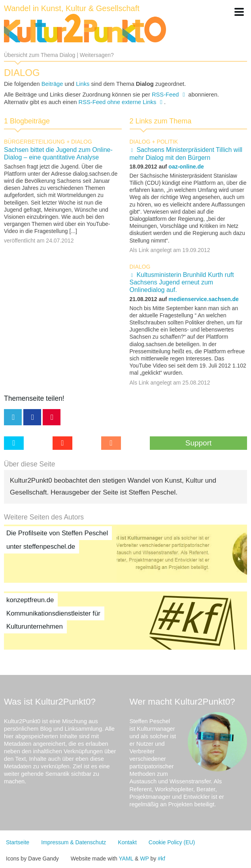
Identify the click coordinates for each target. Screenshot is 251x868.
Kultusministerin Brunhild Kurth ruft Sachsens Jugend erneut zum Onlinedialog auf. (182, 282)
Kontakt (127, 842)
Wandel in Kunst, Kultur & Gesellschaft (72, 8)
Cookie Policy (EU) (172, 842)
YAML (126, 859)
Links (83, 84)
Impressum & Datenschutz (74, 842)
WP (144, 859)
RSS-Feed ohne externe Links (118, 102)
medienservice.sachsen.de (203, 299)
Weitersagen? (97, 55)
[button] (239, 12)
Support (199, 443)
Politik (167, 142)
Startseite (18, 842)
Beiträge (52, 84)
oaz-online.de (186, 167)
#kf (161, 859)
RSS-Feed (165, 95)
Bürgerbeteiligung (34, 142)
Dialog (82, 142)
